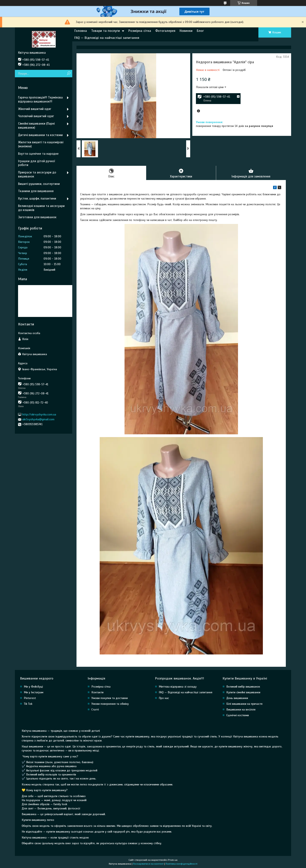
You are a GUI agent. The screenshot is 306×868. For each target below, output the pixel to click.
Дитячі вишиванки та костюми (40, 135)
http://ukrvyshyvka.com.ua (39, 414)
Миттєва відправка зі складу (178, 687)
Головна (81, 31)
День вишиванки (237, 698)
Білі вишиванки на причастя (244, 704)
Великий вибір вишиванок (243, 687)
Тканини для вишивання (36, 191)
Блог (200, 31)
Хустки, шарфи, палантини (37, 198)
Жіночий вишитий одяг (35, 109)
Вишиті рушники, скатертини (39, 184)
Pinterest (30, 698)
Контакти (97, 692)
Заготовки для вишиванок (37, 217)
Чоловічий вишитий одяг (36, 116)
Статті (95, 710)
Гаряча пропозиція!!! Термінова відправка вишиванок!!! (40, 99)
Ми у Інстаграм (34, 692)
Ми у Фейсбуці (33, 687)
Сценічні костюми (238, 715)
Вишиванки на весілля (241, 710)
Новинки (186, 31)
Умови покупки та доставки (110, 698)
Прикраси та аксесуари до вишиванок (37, 174)
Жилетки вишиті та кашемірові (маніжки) (41, 144)
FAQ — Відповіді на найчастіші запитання (107, 38)
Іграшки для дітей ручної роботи (36, 163)
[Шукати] (69, 74)
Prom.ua (173, 860)
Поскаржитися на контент (148, 864)
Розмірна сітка (140, 31)
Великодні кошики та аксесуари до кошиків (41, 208)
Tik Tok (28, 704)
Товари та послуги (106, 31)
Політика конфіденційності (181, 864)
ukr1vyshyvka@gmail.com (38, 419)
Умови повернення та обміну (110, 704)
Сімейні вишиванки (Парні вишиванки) (36, 126)
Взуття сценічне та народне (38, 154)
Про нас (164, 698)
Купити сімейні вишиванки (243, 692)
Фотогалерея (165, 31)
